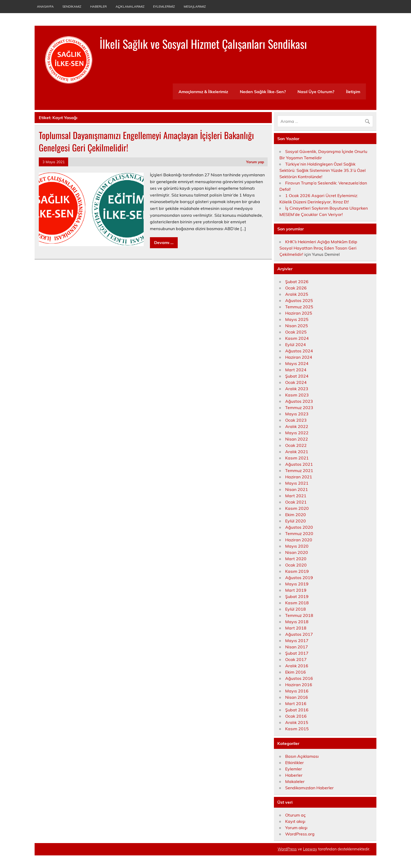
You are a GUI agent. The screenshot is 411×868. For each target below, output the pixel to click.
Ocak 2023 (296, 420)
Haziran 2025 (299, 313)
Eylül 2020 (296, 521)
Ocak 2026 (296, 288)
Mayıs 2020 (297, 546)
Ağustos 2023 (299, 401)
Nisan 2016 (297, 697)
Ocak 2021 (296, 502)
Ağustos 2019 (299, 578)
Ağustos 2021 (299, 464)
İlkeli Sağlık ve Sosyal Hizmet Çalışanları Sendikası (203, 44)
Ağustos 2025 (299, 300)
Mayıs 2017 (297, 641)
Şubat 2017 (297, 653)
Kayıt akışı (295, 821)
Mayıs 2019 (297, 584)
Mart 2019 (296, 590)
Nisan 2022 (297, 439)
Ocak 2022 (296, 445)
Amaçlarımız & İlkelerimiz (203, 92)
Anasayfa (45, 6)
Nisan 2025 (297, 326)
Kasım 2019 (297, 571)
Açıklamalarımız (130, 6)
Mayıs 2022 (297, 433)
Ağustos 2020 (299, 527)
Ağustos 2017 (299, 634)
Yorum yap (255, 162)
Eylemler (294, 769)
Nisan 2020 (297, 552)
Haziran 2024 (299, 357)
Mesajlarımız (195, 6)
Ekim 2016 (296, 672)
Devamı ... (164, 242)
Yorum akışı (296, 828)
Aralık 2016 (297, 666)
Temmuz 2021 (299, 470)
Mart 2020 (296, 559)
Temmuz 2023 (299, 407)
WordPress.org (300, 834)
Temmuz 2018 (299, 615)
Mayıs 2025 (297, 319)
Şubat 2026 (297, 282)
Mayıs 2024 (297, 363)
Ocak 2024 (296, 382)
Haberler (98, 6)
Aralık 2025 (297, 294)
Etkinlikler (294, 763)
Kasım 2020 (297, 508)
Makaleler (295, 781)
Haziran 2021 (299, 477)
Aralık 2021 (297, 452)
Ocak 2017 (296, 659)
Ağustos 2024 (299, 351)
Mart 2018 (296, 628)
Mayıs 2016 (297, 691)
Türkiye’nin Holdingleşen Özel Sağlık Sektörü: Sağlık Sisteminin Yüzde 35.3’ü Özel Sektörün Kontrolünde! (323, 170)
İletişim (353, 92)
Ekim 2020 (296, 515)
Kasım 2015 (297, 729)
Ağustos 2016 (299, 678)
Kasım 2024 (297, 338)
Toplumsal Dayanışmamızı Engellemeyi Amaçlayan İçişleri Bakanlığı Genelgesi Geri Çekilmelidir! (146, 141)
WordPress (287, 849)
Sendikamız (72, 6)
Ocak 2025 (296, 332)
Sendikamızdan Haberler (309, 788)
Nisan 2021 (297, 489)
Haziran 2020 (299, 540)
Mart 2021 (296, 496)
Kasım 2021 (297, 458)
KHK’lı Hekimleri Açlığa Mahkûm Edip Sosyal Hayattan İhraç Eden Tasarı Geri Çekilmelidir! (318, 248)
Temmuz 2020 (299, 533)
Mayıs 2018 (297, 622)
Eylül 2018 (296, 609)
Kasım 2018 (297, 603)
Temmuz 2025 (299, 307)
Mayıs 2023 (297, 414)
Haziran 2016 (299, 685)
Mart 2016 (296, 703)
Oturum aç (295, 815)
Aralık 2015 (297, 722)
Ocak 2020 (296, 565)
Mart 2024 (296, 370)
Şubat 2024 (297, 376)
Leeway (310, 849)
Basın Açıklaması (302, 756)
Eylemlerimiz (164, 6)
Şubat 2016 (297, 710)
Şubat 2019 (297, 596)
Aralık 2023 (297, 389)
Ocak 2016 (296, 716)
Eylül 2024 (296, 345)
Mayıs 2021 (297, 483)
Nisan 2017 (297, 647)
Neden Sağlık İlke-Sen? (263, 92)
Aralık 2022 (297, 426)
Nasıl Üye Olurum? (316, 92)
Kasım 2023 (297, 395)
